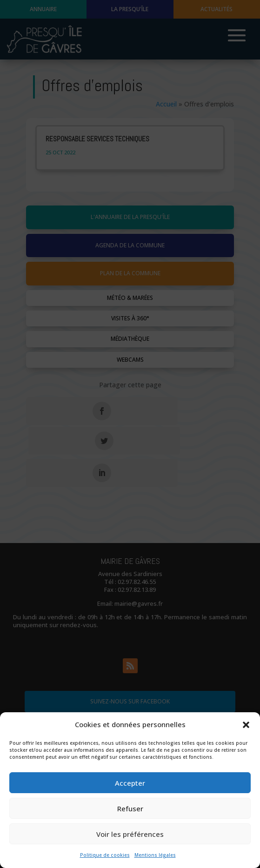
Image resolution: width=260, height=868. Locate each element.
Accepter (130, 783)
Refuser (130, 808)
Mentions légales (155, 855)
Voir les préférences (130, 834)
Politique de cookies (105, 855)
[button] (246, 725)
